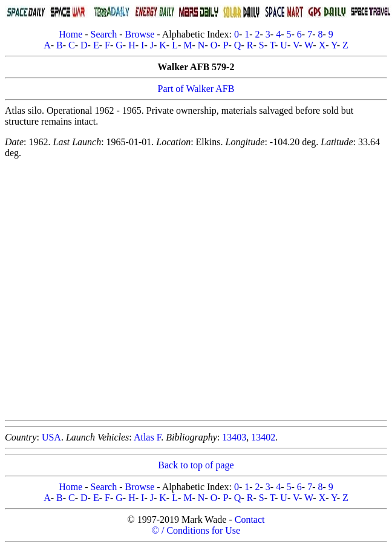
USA (51, 437)
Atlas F (147, 437)
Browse (139, 34)
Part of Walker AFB (196, 89)
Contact (250, 519)
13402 (263, 437)
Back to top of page (196, 465)
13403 (234, 437)
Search (104, 34)
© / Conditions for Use (196, 530)
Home (70, 34)
